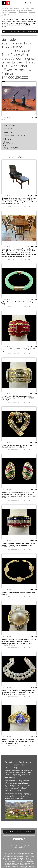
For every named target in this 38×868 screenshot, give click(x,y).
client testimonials (10, 778)
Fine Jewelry (25, 784)
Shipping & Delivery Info (10, 148)
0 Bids (3, 119)
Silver (19, 784)
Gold (16, 784)
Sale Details (7, 142)
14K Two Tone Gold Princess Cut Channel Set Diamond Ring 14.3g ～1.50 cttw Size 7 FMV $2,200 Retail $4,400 (18, 398)
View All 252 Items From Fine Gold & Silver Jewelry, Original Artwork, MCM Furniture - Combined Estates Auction (19, 12)
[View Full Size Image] (35, 114)
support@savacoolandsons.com (14, 798)
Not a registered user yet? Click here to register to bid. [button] (20, 31)
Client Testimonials (20, 848)
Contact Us (14, 846)
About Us (7, 846)
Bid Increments (8, 146)
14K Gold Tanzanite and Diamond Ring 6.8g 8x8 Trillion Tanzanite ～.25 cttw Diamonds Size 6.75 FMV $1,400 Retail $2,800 (18, 741)
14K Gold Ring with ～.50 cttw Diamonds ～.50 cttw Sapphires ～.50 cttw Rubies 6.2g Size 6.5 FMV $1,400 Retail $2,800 (19, 545)
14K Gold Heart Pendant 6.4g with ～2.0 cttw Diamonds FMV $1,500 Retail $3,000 (17, 446)
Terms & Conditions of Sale (11, 144)
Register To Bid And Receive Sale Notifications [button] (19, 832)
